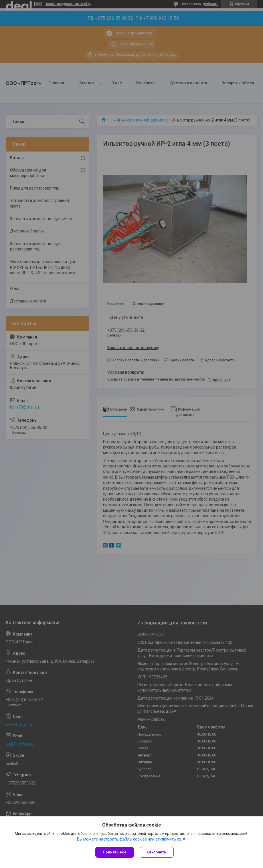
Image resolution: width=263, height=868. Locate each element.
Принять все (115, 852)
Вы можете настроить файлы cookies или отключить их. (129, 839)
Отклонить (157, 852)
